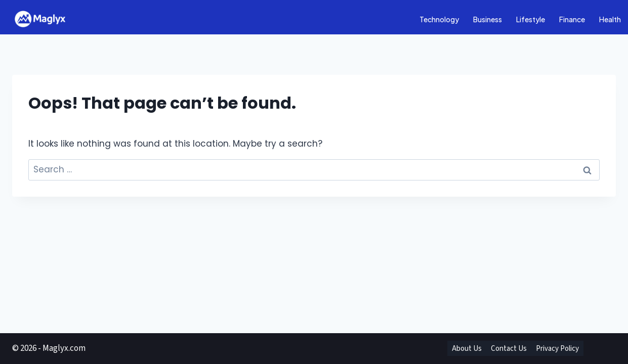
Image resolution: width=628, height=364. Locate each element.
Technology (439, 19)
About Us (467, 349)
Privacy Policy (557, 349)
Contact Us (509, 349)
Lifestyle (531, 19)
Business (488, 19)
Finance (572, 19)
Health (610, 19)
